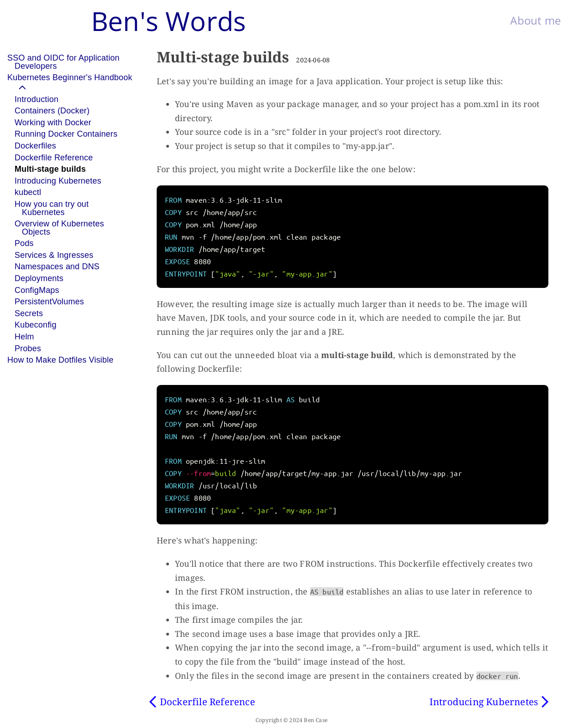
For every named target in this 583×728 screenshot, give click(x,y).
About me (535, 20)
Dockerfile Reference (207, 702)
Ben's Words (169, 21)
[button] (78, 83)
